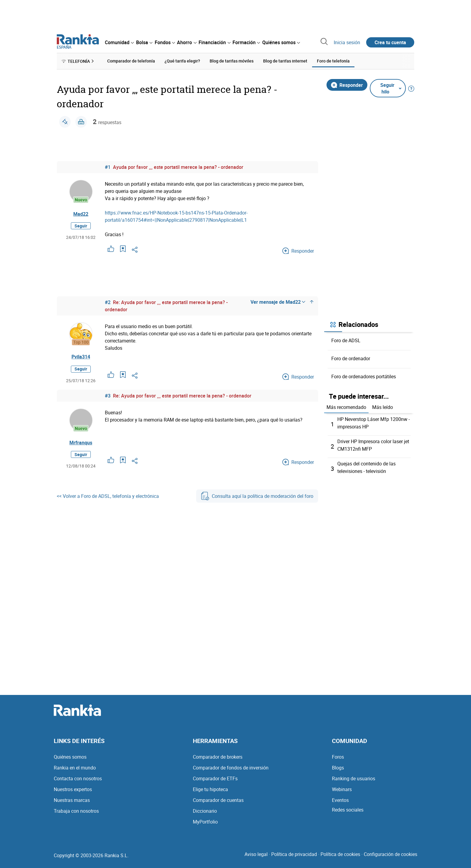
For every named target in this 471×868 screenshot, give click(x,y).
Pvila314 (81, 357)
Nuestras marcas (72, 798)
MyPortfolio (205, 820)
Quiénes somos (70, 755)
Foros (338, 755)
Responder (347, 85)
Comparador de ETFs (215, 777)
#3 (108, 395)
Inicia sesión (347, 42)
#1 (108, 167)
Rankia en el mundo (75, 766)
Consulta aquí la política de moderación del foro (257, 496)
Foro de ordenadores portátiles (364, 376)
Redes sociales (348, 808)
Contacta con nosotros (78, 777)
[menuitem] (119, 42)
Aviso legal (256, 852)
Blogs (338, 766)
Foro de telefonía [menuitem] (333, 61)
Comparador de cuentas (218, 798)
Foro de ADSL (346, 340)
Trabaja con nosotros (76, 809)
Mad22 (81, 214)
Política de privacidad (294, 852)
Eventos (340, 798)
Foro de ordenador (351, 358)
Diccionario (205, 809)
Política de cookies (340, 852)
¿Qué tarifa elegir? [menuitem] (182, 61)
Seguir (81, 226)
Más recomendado (346, 407)
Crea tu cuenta (390, 42)
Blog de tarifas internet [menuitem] (285, 61)
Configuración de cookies (390, 852)
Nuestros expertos (73, 787)
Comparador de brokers (218, 755)
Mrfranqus (81, 443)
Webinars (342, 787)
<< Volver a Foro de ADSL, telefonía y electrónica (108, 496)
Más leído (383, 407)
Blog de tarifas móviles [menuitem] (232, 61)
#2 (108, 302)
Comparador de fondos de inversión (231, 766)
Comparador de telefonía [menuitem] (131, 61)
